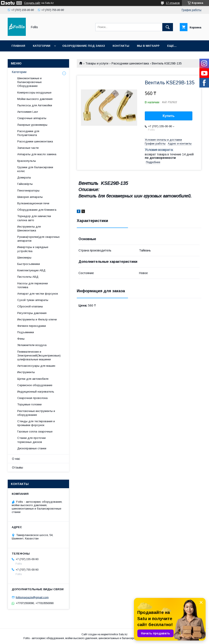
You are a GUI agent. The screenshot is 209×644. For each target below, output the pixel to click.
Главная (18, 46)
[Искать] (168, 27)
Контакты (121, 46)
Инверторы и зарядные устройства (33, 249)
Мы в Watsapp (148, 46)
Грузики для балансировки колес (35, 169)
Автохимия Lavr (28, 112)
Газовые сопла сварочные (35, 432)
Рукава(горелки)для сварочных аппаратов (38, 239)
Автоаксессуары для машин (36, 366)
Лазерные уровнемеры (32, 125)
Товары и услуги (97, 63)
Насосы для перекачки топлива (33, 285)
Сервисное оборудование (35, 385)
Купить (169, 116)
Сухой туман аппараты (33, 300)
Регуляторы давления (32, 313)
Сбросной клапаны (30, 306)
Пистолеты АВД (28, 277)
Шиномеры (24, 258)
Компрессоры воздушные (34, 93)
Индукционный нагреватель (36, 392)
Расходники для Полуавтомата (28, 133)
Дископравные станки (32, 448)
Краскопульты (27, 161)
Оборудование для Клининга (37, 210)
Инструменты (26, 372)
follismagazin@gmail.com (32, 597)
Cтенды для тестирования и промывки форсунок (36, 423)
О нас (16, 459)
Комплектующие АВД (31, 270)
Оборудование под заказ (84, 46)
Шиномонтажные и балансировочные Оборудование (29, 82)
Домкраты (24, 177)
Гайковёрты (25, 184)
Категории (42, 46)
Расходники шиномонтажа (130, 63)
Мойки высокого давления (35, 99)
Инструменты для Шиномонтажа (29, 229)
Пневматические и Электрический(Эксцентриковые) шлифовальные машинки (39, 356)
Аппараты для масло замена (37, 154)
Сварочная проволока (32, 398)
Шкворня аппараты (30, 197)
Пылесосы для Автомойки (35, 105)
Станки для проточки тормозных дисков (31, 440)
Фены (21, 339)
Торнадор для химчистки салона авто (34, 218)
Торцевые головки (29, 404)
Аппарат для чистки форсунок (38, 294)
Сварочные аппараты (32, 118)
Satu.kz (123, 634)
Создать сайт (32, 3)
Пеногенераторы (28, 191)
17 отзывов (173, 3)
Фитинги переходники (32, 326)
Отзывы (17, 467)
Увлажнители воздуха (32, 345)
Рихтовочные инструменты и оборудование (36, 413)
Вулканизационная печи (33, 203)
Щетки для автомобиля (33, 379)
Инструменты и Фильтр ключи (37, 319)
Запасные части (28, 148)
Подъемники (26, 332)
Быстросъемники (29, 264)
